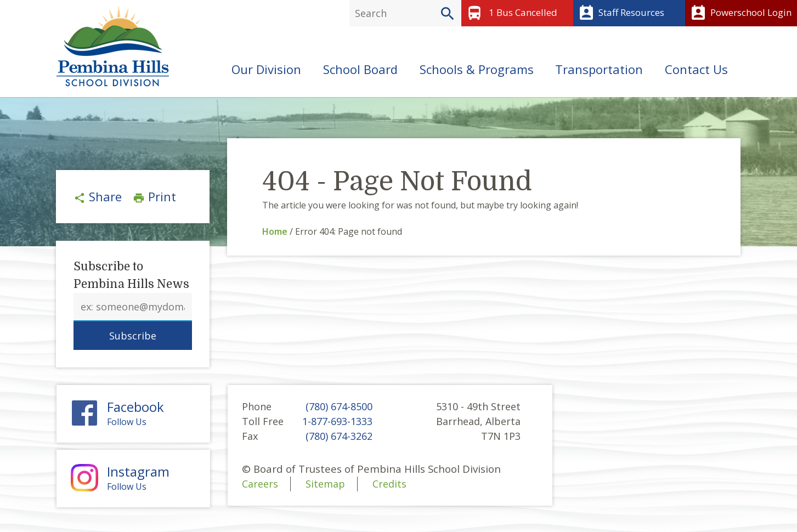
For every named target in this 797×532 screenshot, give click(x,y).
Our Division (266, 69)
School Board (360, 69)
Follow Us (133, 414)
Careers (260, 484)
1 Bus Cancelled (511, 13)
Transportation (599, 69)
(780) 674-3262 (339, 436)
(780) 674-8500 (339, 406)
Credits (389, 484)
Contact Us (696, 69)
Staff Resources (620, 13)
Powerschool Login (740, 13)
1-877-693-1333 (337, 421)
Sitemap (325, 484)
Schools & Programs (477, 69)
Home (275, 231)
